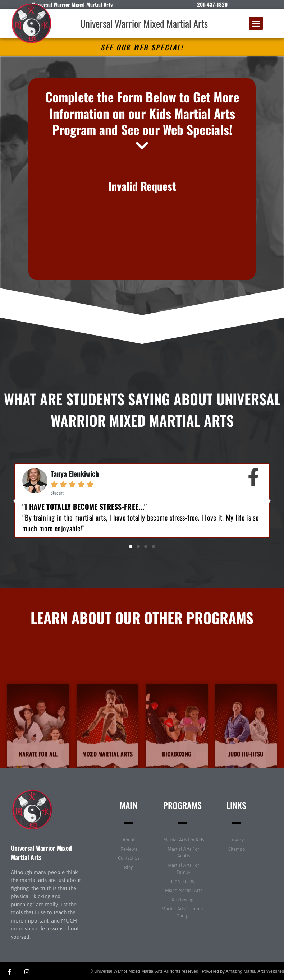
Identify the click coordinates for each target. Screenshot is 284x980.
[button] (256, 23)
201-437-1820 (212, 4)
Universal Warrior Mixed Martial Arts (144, 23)
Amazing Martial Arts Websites (255, 971)
